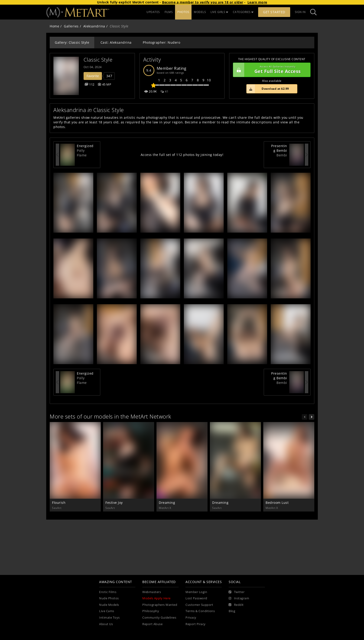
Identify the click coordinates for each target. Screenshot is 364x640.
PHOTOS (183, 12)
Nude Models (109, 605)
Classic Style (98, 60)
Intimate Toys (109, 618)
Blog (232, 611)
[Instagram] (239, 598)
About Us (106, 624)
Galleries (71, 26)
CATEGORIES (243, 12)
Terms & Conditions (200, 611)
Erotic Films (108, 592)
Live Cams (107, 611)
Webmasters (152, 592)
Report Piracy (196, 624)
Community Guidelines (159, 618)
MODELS (200, 12)
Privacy (191, 618)
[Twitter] (237, 592)
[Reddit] (236, 605)
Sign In (300, 12)
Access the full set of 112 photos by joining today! (182, 155)
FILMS (169, 12)
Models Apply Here (156, 598)
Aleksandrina (94, 26)
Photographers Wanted (160, 605)
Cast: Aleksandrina (116, 42)
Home (54, 26)
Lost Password (196, 598)
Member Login (196, 592)
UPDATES (153, 12)
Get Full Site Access (271, 70)
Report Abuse (152, 624)
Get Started (274, 12)
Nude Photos (109, 598)
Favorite (93, 76)
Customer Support (199, 605)
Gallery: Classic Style (72, 42)
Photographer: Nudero (161, 42)
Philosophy (151, 611)
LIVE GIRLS (219, 12)
